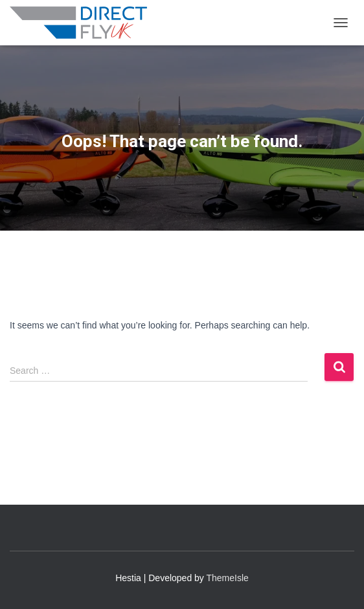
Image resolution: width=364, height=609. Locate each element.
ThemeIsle (228, 578)
